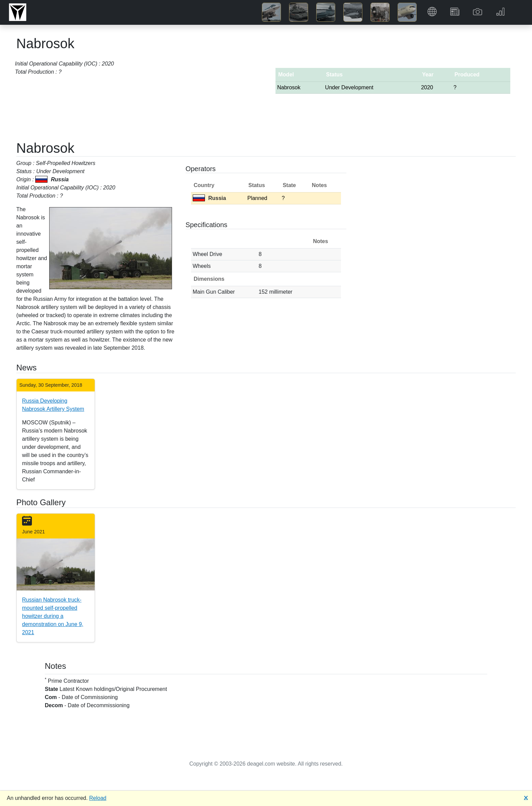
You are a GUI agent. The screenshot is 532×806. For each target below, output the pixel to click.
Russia (209, 198)
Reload (98, 798)
